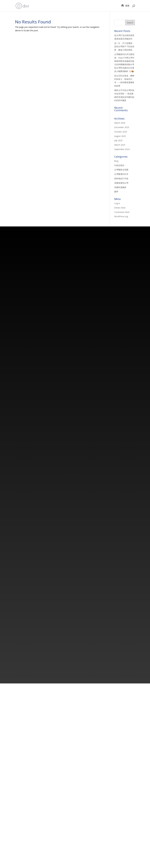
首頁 (127, 6)
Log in (117, 203)
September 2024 (122, 149)
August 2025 (120, 136)
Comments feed (122, 212)
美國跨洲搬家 (120, 187)
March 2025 (120, 145)
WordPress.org (121, 216)
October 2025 (121, 132)
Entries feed (120, 208)
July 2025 (118, 140)
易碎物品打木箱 (121, 178)
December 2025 (122, 127)
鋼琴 (116, 192)
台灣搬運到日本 (121, 174)
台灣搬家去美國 (121, 170)
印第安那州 (119, 165)
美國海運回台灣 (121, 183)
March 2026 (120, 123)
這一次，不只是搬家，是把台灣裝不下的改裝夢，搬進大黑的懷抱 (124, 47)
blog (116, 161)
